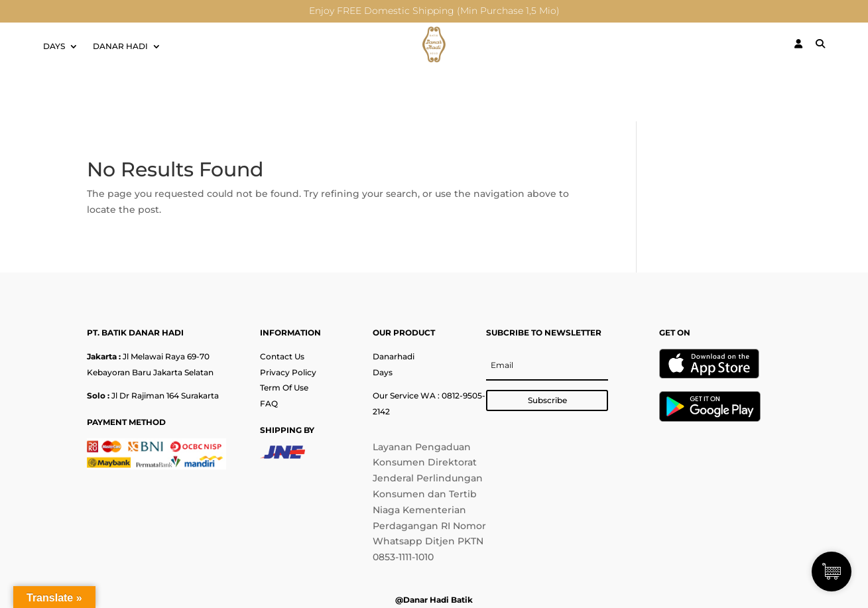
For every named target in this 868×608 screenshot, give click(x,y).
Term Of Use (284, 388)
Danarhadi (394, 356)
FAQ (269, 403)
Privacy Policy (288, 372)
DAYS (54, 46)
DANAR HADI (120, 46)
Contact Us (282, 356)
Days (383, 372)
